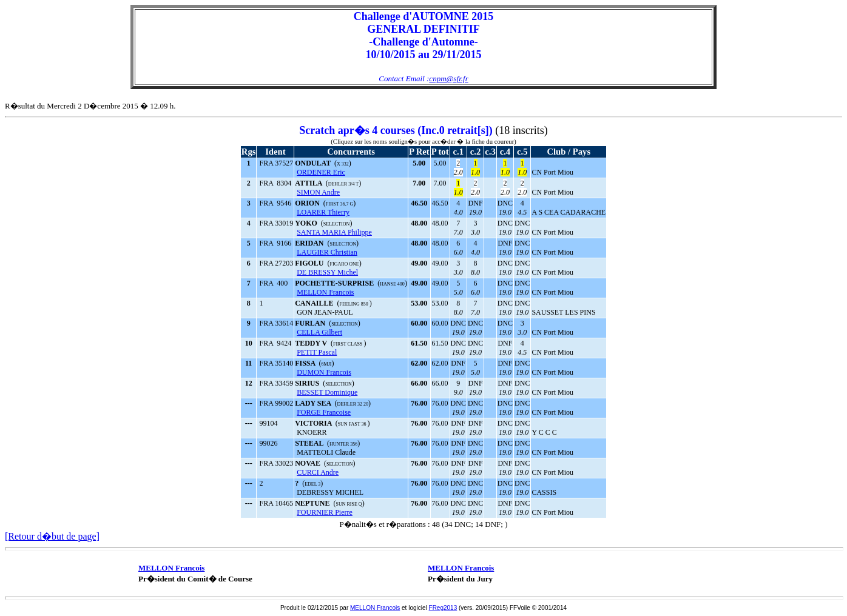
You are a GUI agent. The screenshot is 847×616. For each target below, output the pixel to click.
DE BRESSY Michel (327, 272)
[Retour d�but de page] (52, 536)
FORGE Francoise (324, 412)
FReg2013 (443, 608)
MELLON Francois (325, 292)
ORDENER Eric (321, 172)
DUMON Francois (324, 372)
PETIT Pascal (317, 352)
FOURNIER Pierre (325, 512)
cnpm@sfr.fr (448, 79)
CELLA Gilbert (319, 332)
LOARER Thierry (323, 212)
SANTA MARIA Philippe (334, 232)
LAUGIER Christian (327, 252)
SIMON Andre (318, 192)
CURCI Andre (318, 472)
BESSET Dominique (327, 392)
